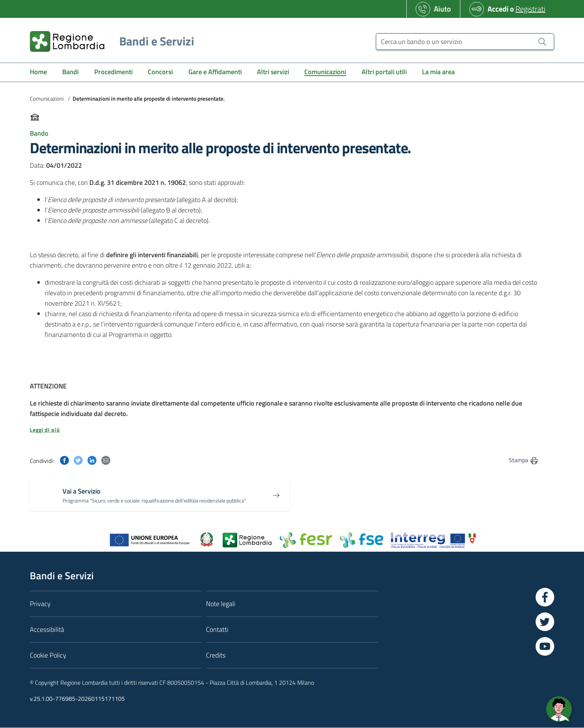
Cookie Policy (48, 655)
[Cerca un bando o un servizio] (465, 42)
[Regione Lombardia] (109, 41)
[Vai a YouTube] (545, 646)
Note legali (221, 604)
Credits (216, 655)
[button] (284, 430)
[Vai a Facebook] (545, 597)
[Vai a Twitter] (545, 622)
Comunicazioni (47, 99)
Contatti (217, 629)
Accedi (498, 9)
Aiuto (442, 9)
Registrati (530, 9)
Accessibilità (47, 629)
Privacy (40, 604)
